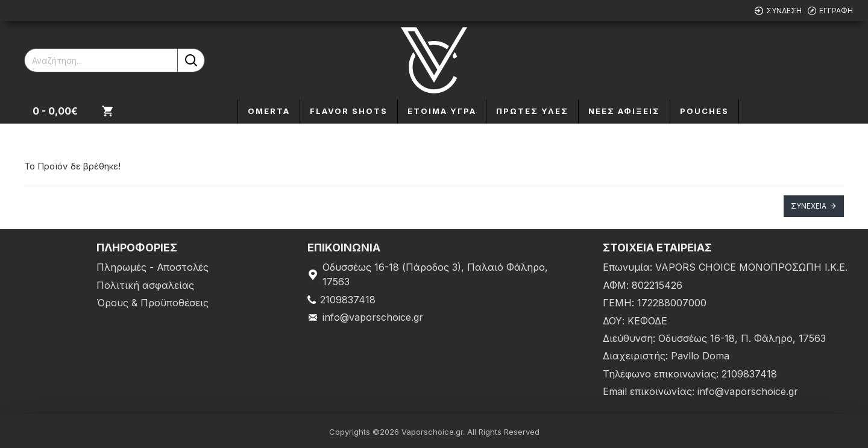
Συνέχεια (809, 206)
